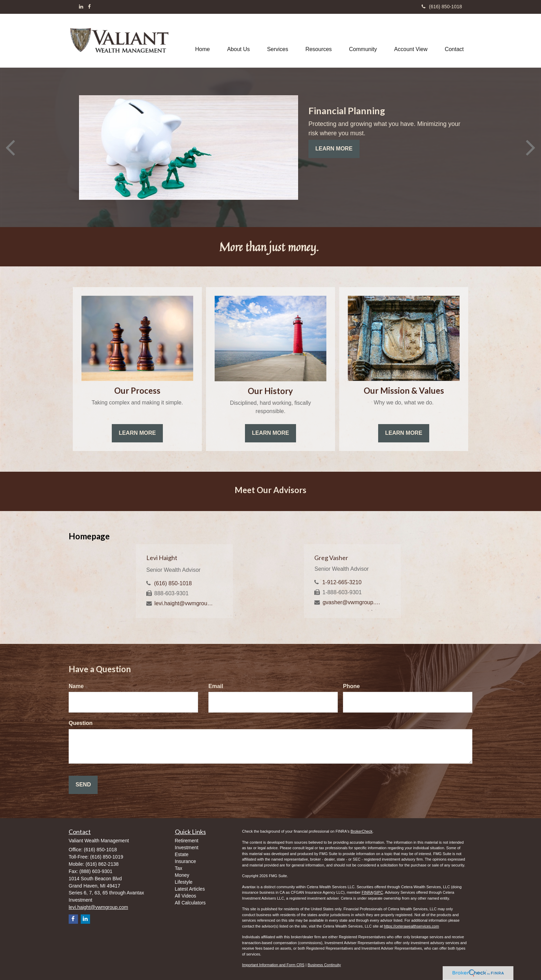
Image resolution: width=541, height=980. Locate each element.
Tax (179, 868)
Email (216, 686)
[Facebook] (89, 7)
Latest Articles (190, 889)
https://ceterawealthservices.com (412, 926)
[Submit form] (83, 785)
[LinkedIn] (81, 7)
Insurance (185, 861)
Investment (187, 847)
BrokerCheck (362, 831)
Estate (182, 854)
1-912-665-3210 (342, 582)
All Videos (186, 896)
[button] (238, 41)
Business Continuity (324, 965)
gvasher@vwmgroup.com (353, 602)
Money (182, 875)
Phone (351, 686)
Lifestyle (184, 882)
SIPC (378, 892)
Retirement (187, 841)
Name (76, 686)
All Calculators (190, 903)
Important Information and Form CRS (273, 965)
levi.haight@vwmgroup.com (184, 603)
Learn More (334, 149)
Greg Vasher (331, 558)
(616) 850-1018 (442, 7)
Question (81, 723)
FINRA (367, 892)
